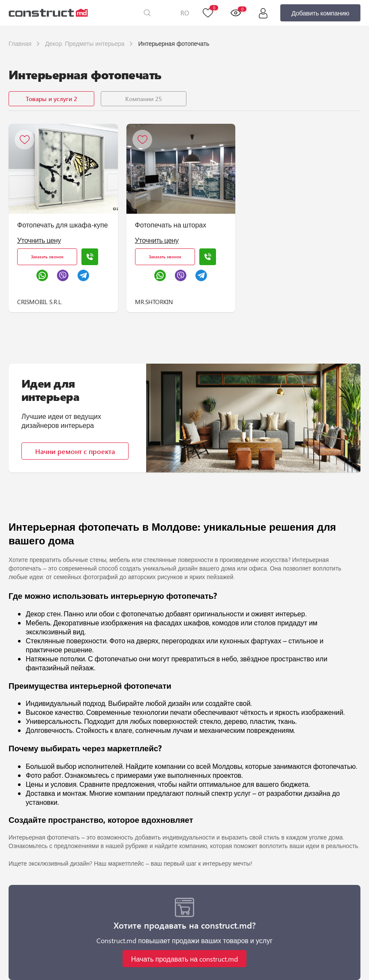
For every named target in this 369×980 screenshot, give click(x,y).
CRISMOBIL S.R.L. (40, 302)
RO (185, 13)
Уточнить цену (39, 240)
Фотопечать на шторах (171, 225)
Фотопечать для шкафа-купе (63, 225)
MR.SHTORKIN (154, 302)
